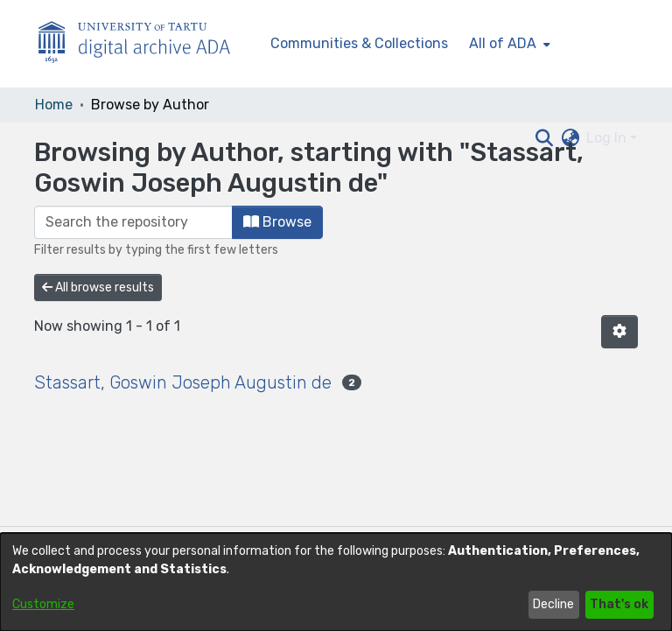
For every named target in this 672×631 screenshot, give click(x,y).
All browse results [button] (98, 287)
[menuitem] (508, 44)
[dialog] (336, 582)
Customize (43, 604)
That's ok (619, 604)
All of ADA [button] (503, 43)
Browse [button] (277, 222)
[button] (619, 332)
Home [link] (54, 105)
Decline (553, 604)
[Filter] (133, 222)
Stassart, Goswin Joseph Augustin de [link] (183, 382)
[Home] (143, 44)
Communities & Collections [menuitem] (359, 43)
